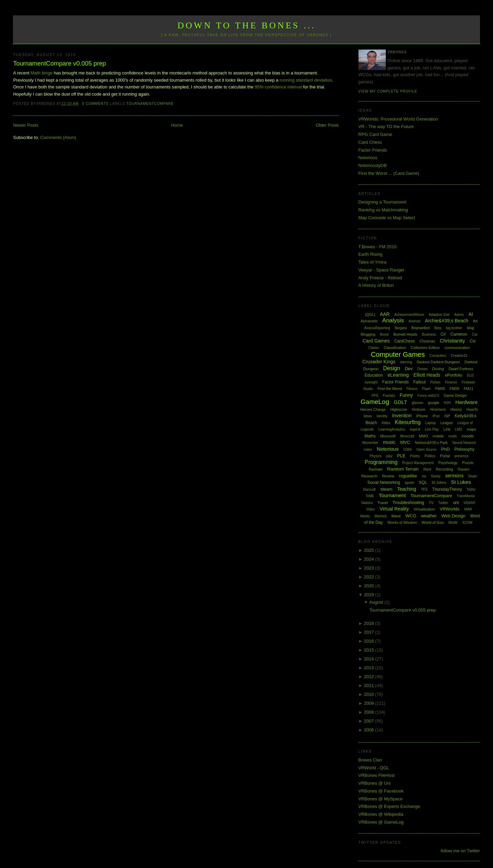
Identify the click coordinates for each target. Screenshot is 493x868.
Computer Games (398, 354)
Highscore (399, 409)
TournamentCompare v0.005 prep (59, 64)
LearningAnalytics (392, 429)
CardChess (405, 341)
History (456, 409)
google (433, 403)
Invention (402, 416)
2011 (370, 685)
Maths (370, 436)
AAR (385, 314)
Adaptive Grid (439, 315)
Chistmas (427, 341)
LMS (459, 429)
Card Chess (370, 142)
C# (443, 334)
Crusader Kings (379, 362)
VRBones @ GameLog (381, 822)
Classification (395, 348)
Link (447, 429)
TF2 (424, 489)
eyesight (371, 382)
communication (457, 348)
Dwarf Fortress (461, 369)
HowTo (472, 409)
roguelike (408, 476)
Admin (459, 315)
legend (415, 429)
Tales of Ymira (372, 262)
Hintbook (418, 410)
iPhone (422, 416)
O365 (407, 450)
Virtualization (424, 509)
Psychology (448, 463)
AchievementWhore (409, 315)
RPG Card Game (375, 134)
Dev (409, 369)
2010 (370, 694)
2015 (370, 650)
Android (414, 321)
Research (369, 476)
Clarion (374, 348)
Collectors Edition (425, 348)
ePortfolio (454, 375)
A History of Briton (376, 285)
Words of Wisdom (402, 522)
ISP (447, 416)
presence (461, 456)
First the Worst (390, 389)
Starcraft (369, 489)
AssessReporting (377, 328)
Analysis (393, 320)
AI (471, 314)
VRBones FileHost (377, 775)
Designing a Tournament (383, 202)
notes (368, 450)
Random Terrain (403, 469)
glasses (418, 403)
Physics (376, 456)
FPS (375, 396)
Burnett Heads (405, 334)
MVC (405, 442)
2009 (370, 703)
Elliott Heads (427, 375)
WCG (411, 516)
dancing (406, 362)
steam (386, 489)
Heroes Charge (373, 409)
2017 (370, 632)
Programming (381, 462)
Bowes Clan (370, 760)
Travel (383, 503)
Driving (438, 369)
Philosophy (464, 449)
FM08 (440, 389)
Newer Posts (26, 125)
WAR (468, 509)
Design (392, 368)
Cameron (459, 334)
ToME (370, 496)
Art (475, 321)
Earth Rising (371, 254)
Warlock (381, 516)
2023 (370, 568)
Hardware (467, 402)
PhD (445, 449)
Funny (406, 395)
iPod (436, 416)
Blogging (368, 334)
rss (424, 476)
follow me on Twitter (460, 851)
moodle (467, 436)
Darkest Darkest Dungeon (438, 362)
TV (431, 503)
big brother (454, 328)
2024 (370, 559)
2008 (370, 712)
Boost (384, 334)
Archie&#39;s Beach (447, 321)
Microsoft (388, 436)
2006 (370, 730)
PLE (401, 456)
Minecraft (407, 436)
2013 (370, 668)
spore (410, 482)
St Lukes (461, 482)
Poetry (415, 456)
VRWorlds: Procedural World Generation (398, 119)
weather (429, 516)
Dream (422, 369)
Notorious (368, 158)
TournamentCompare (150, 104)
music (389, 442)
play (389, 456)
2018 (370, 623)
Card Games (376, 341)
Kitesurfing (408, 422)
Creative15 (459, 356)
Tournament (392, 495)
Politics (430, 456)
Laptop (430, 423)
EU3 (470, 375)
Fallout (420, 382)
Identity (382, 416)
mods (452, 436)
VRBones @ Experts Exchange (389, 806)
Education (374, 375)
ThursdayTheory (447, 489)
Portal (445, 456)
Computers (438, 356)
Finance (451, 382)
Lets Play (432, 429)
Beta (438, 328)
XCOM (467, 523)
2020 (370, 586)
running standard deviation (306, 80)
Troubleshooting (409, 502)
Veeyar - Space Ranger (382, 270)
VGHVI (469, 503)
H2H (447, 403)
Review (388, 476)
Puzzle (468, 463)
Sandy (436, 476)
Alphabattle (369, 321)
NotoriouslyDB (373, 165)
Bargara (401, 328)
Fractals (389, 396)
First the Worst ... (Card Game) (389, 173)
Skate (473, 476)
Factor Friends (373, 150)
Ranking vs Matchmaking (383, 210)
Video (371, 509)
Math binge (42, 73)
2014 (370, 659)
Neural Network (464, 443)
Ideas (368, 416)
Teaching (407, 489)
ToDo (471, 489)
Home (177, 125)
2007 (370, 721)
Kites (386, 423)
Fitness (412, 389)
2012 (370, 677)
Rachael (376, 469)
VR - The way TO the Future (386, 127)
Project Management (418, 463)
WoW (453, 522)
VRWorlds (450, 509)
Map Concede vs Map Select (387, 218)
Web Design (454, 516)
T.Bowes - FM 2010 (378, 247)
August (377, 602)
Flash (426, 389)
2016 (370, 641)
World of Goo (433, 522)
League (447, 423)
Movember (370, 443)
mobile (438, 436)
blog (471, 328)
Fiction (435, 382)
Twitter (443, 503)
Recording (445, 469)
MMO (424, 436)
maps (471, 429)
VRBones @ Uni (375, 783)
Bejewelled (420, 328)
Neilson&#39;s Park (431, 443)
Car (475, 334)
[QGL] (370, 314)
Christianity (452, 341)
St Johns (439, 482)
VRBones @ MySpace (381, 799)
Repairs (464, 469)
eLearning (398, 375)
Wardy (365, 516)
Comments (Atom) (58, 137)
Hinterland (438, 410)
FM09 (454, 389)
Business (429, 334)
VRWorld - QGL (374, 768)
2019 (370, 595)
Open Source (426, 450)
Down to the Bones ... (247, 25)
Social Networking (384, 482)
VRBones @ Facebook (381, 791)
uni (456, 502)
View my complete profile (388, 91)
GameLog (375, 402)
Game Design (455, 395)
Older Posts (327, 125)
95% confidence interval (278, 87)
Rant (427, 469)
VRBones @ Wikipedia (381, 814)
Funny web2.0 (428, 396)
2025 (370, 550)
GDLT (400, 402)
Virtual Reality (394, 509)
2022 (370, 577)
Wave (396, 516)
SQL (423, 482)
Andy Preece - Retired (380, 278)
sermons (454, 476)
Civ (473, 341)
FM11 (468, 389)
